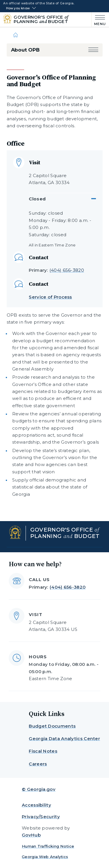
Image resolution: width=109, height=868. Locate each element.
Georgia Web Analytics (45, 857)
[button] (93, 50)
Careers (38, 764)
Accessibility (36, 805)
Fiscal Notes (43, 751)
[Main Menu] (99, 20)
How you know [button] (18, 8)
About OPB (25, 50)
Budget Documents (52, 726)
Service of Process (50, 297)
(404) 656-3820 (67, 270)
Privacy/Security (41, 817)
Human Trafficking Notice (48, 846)
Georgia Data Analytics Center (64, 739)
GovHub (31, 835)
